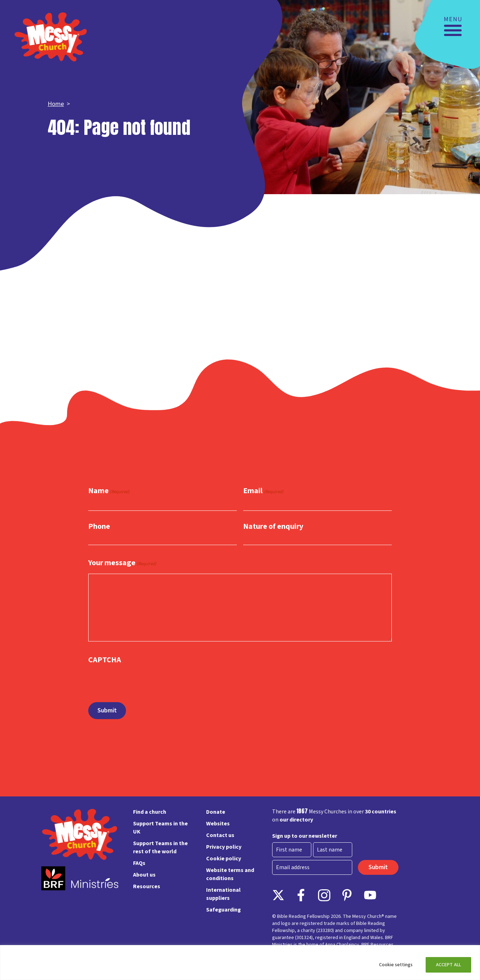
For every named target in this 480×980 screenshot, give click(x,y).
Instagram (324, 895)
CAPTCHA (105, 660)
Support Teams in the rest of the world (160, 847)
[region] (240, 963)
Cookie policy (224, 859)
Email (263, 491)
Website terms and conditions (230, 874)
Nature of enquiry (273, 526)
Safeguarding (223, 910)
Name (109, 491)
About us (144, 875)
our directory (296, 820)
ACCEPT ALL (448, 965)
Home (56, 104)
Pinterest (347, 895)
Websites (218, 824)
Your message (122, 563)
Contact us (220, 835)
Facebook (301, 895)
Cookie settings (396, 965)
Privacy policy (224, 847)
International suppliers (223, 894)
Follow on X (278, 895)
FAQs (139, 863)
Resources (147, 886)
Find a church (150, 812)
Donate (216, 812)
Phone (99, 526)
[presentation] (142, 680)
